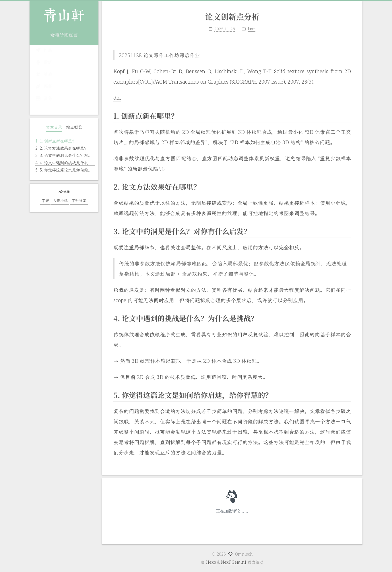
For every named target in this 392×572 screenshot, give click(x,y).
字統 (45, 201)
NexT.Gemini (234, 562)
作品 (44, 56)
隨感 (44, 80)
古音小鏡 (60, 201)
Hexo (211, 562)
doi (117, 93)
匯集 (44, 104)
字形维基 (79, 201)
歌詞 (44, 68)
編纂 (44, 92)
